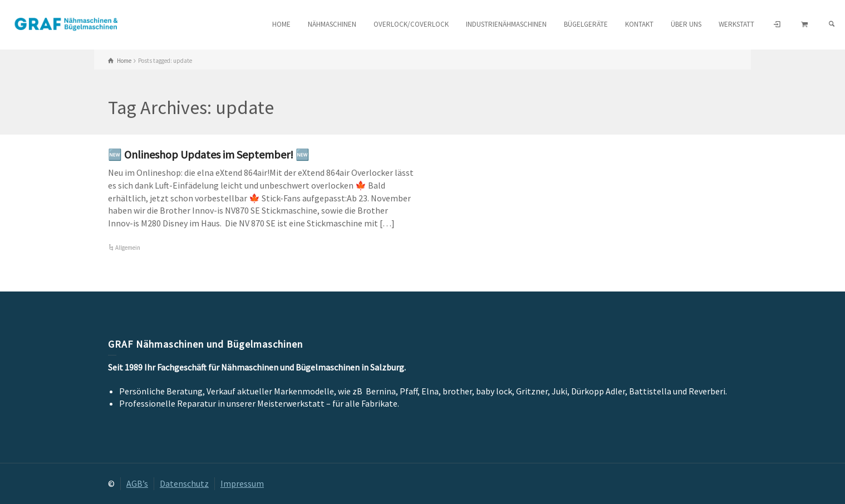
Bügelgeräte (586, 24)
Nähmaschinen (332, 24)
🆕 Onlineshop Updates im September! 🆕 (209, 154)
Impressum (242, 483)
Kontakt (639, 24)
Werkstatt (736, 24)
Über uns (686, 24)
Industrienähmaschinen (506, 24)
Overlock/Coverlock (411, 24)
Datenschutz (184, 483)
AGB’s (137, 483)
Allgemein (128, 248)
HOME (281, 24)
